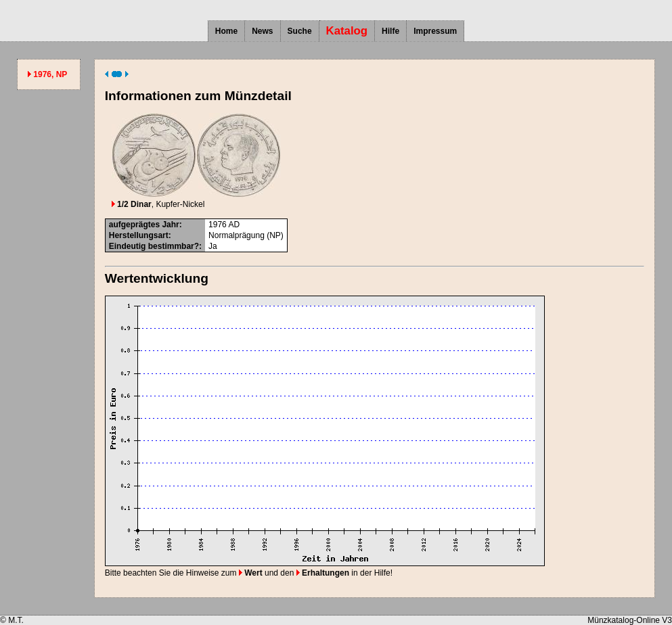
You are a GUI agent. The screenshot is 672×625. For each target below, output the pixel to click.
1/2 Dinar (132, 204)
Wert (251, 573)
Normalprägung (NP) (246, 235)
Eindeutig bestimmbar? (154, 246)
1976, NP (50, 74)
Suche (300, 31)
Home (226, 31)
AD (234, 225)
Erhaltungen (323, 573)
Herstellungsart (139, 235)
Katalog (347, 31)
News (262, 31)
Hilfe (390, 31)
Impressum (435, 31)
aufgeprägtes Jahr (144, 225)
